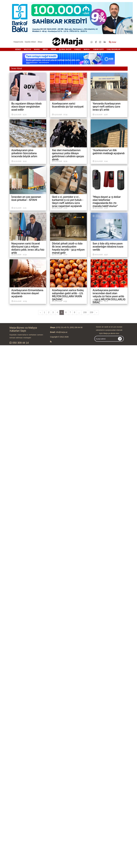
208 (85, 312)
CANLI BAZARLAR (113, 49)
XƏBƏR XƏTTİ (98, 49)
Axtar (113, 42)
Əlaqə (40, 42)
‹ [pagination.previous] (40, 312)
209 (91, 312)
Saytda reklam (30, 42)
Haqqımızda (18, 42)
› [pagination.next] (97, 312)
